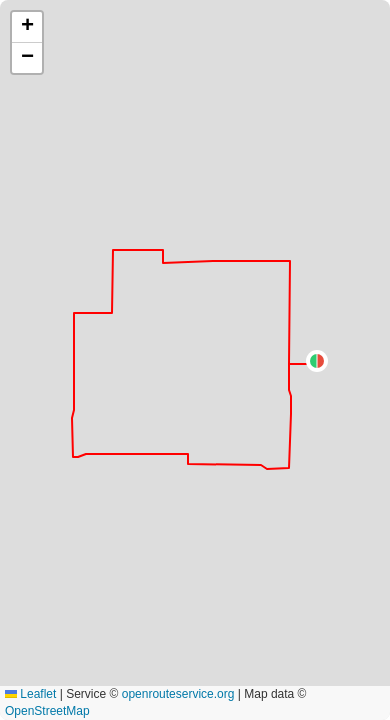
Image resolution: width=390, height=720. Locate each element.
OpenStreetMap (47, 711)
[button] (317, 361)
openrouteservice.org (178, 694)
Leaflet (30, 694)
